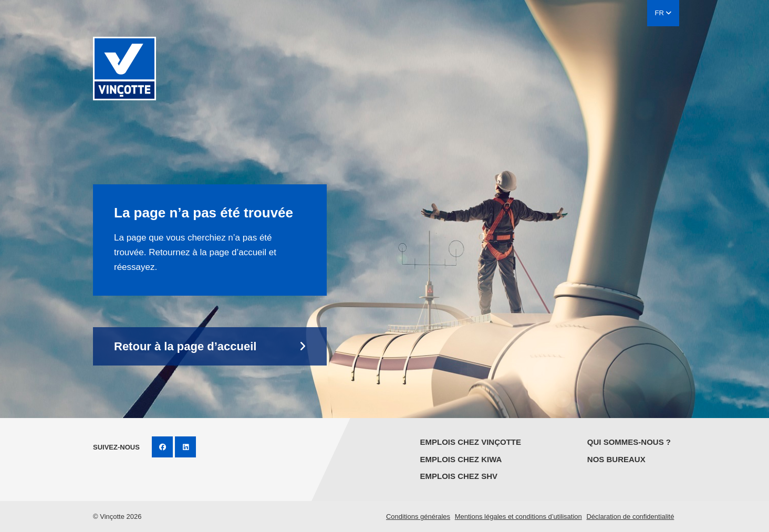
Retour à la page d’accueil (185, 346)
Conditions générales (418, 517)
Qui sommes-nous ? (629, 442)
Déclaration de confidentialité (630, 517)
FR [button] (663, 13)
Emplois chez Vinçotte (470, 442)
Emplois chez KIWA (461, 459)
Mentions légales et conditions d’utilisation (518, 517)
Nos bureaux (616, 459)
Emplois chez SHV (459, 476)
